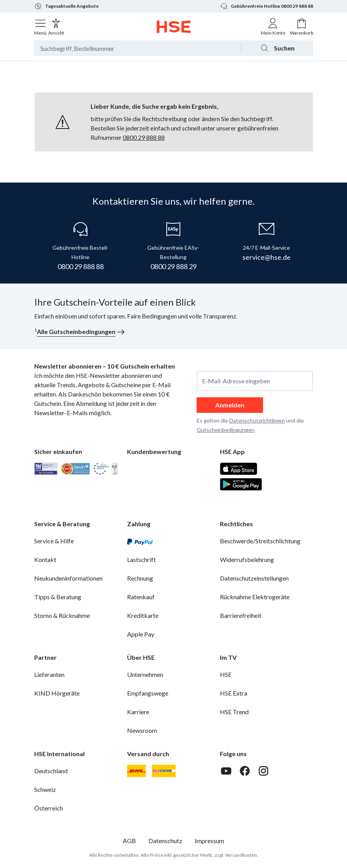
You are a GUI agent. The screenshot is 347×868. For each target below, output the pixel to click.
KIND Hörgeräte (57, 693)
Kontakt (45, 559)
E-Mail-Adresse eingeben (236, 381)
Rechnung (140, 578)
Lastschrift (141, 559)
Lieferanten (49, 674)
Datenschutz (165, 841)
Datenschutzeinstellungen (254, 578)
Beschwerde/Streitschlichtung (260, 541)
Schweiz (45, 789)
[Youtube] (226, 771)
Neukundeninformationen (68, 578)
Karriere (138, 712)
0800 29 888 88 (144, 137)
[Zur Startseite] (173, 27)
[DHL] (136, 771)
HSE (226, 674)
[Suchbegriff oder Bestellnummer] (137, 48)
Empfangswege (148, 693)
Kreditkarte (143, 615)
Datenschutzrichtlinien (257, 420)
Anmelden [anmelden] (230, 405)
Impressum (209, 841)
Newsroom (142, 730)
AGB (129, 841)
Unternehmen (145, 674)
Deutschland (51, 771)
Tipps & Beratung (58, 597)
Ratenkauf (141, 597)
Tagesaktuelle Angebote (66, 6)
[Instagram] (263, 771)
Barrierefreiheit (241, 615)
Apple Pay (141, 634)
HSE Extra (234, 693)
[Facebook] (245, 771)
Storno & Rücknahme (62, 615)
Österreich (49, 808)
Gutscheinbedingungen (226, 430)
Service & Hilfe (54, 541)
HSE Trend (234, 712)
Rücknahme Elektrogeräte (255, 597)
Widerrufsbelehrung (247, 559)
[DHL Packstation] (164, 771)
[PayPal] (140, 541)
